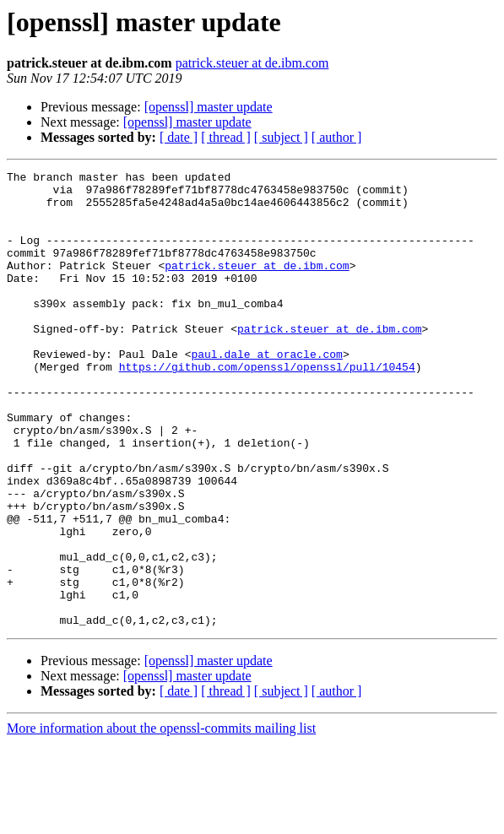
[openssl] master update (209, 107)
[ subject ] (281, 137)
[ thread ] (226, 137)
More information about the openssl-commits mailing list (161, 819)
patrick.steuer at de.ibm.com (252, 63)
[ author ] (337, 137)
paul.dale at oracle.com (266, 392)
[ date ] (179, 137)
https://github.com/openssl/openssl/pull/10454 (267, 407)
